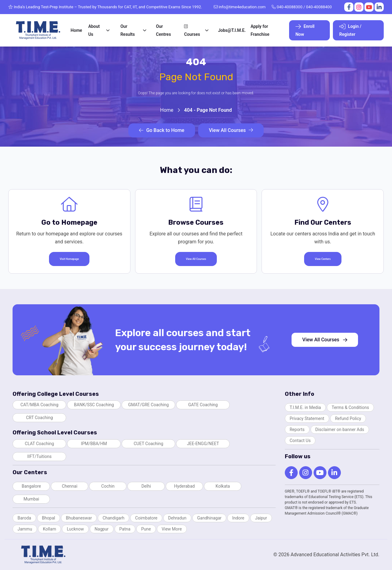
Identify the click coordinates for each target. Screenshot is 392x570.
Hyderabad (185, 486)
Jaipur (261, 518)
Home (77, 30)
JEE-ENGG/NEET (203, 444)
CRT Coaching (40, 418)
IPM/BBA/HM (94, 444)
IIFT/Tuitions (39, 456)
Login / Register (350, 30)
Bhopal (49, 518)
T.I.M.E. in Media (305, 407)
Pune (146, 529)
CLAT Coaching (39, 444)
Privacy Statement (307, 418)
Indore (238, 518)
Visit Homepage (69, 259)
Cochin (108, 486)
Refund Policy (348, 418)
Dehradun (177, 518)
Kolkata (223, 486)
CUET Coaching (148, 444)
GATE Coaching (203, 405)
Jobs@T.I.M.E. (232, 30)
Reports (297, 429)
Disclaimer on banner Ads (340, 429)
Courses (192, 30)
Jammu (25, 529)
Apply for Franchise (260, 30)
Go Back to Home (162, 130)
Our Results (128, 30)
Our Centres (163, 30)
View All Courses (231, 130)
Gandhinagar (209, 518)
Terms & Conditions (350, 407)
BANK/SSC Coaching (94, 405)
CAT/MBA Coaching (40, 405)
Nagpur (102, 529)
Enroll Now (305, 30)
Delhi (146, 486)
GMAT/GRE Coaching (148, 405)
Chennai (70, 486)
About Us (94, 30)
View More (172, 529)
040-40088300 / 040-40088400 (302, 7)
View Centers (323, 259)
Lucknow (75, 529)
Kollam (49, 529)
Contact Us (300, 441)
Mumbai (31, 499)
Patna (125, 529)
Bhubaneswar (79, 518)
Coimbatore (146, 518)
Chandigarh (113, 518)
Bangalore (31, 486)
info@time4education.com (240, 7)
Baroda (24, 518)
